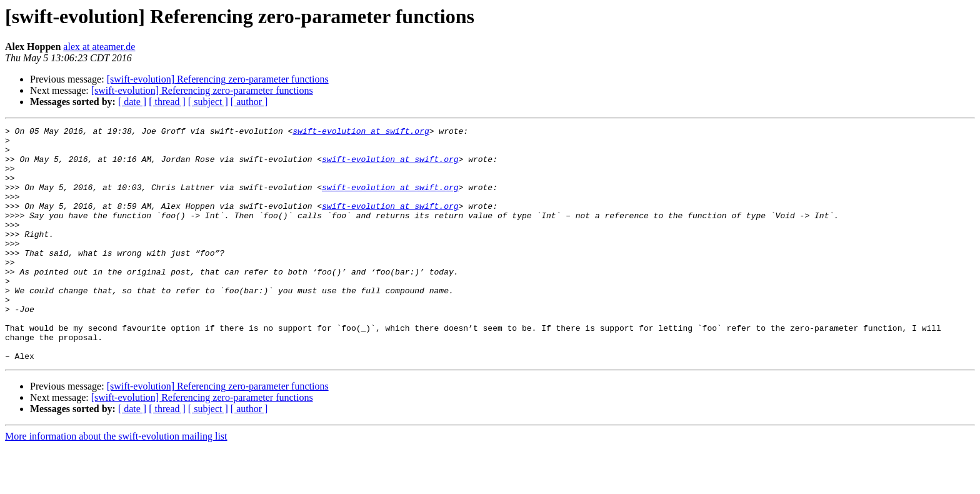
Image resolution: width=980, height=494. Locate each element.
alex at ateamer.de (99, 47)
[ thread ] (167, 102)
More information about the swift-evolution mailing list (116, 483)
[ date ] (132, 102)
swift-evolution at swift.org (361, 133)
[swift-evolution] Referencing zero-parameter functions (218, 79)
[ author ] (249, 102)
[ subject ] (208, 102)
